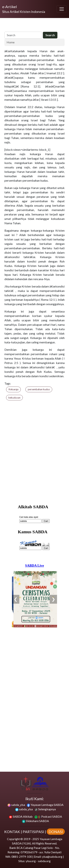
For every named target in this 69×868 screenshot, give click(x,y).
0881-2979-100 (22, 857)
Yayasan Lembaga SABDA (45, 805)
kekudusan (14, 398)
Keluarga (13, 389)
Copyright (13, 839)
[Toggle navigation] (62, 9)
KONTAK (12, 832)
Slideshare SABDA (36, 821)
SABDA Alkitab (21, 816)
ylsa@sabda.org (52, 857)
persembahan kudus (39, 389)
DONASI (56, 832)
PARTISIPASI (33, 832)
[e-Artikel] (24, 9)
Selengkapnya (45, 809)
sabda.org (44, 861)
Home (11, 42)
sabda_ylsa (16, 805)
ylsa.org (31, 861)
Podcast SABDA (48, 816)
